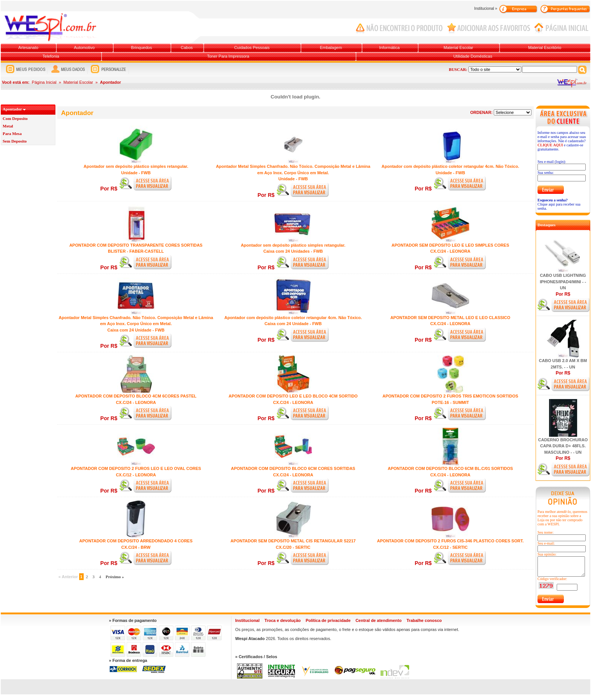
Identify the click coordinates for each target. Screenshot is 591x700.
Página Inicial (44, 82)
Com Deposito (15, 118)
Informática (389, 48)
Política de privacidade (328, 620)
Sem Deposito (15, 141)
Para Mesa (12, 134)
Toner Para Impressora (228, 56)
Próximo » (115, 577)
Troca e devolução (283, 620)
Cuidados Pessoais (252, 48)
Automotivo (84, 48)
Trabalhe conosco (424, 620)
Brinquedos (142, 48)
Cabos (187, 48)
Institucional (247, 620)
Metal (8, 126)
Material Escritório (545, 48)
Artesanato (28, 48)
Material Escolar (459, 48)
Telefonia (51, 56)
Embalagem (331, 48)
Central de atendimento (378, 620)
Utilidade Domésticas (473, 56)
